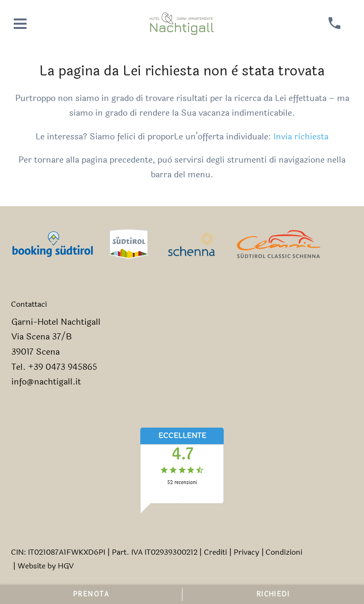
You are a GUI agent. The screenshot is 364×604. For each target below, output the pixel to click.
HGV (66, 566)
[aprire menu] (20, 23)
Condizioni (284, 552)
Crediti (215, 552)
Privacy (246, 552)
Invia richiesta (301, 137)
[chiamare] (334, 24)
